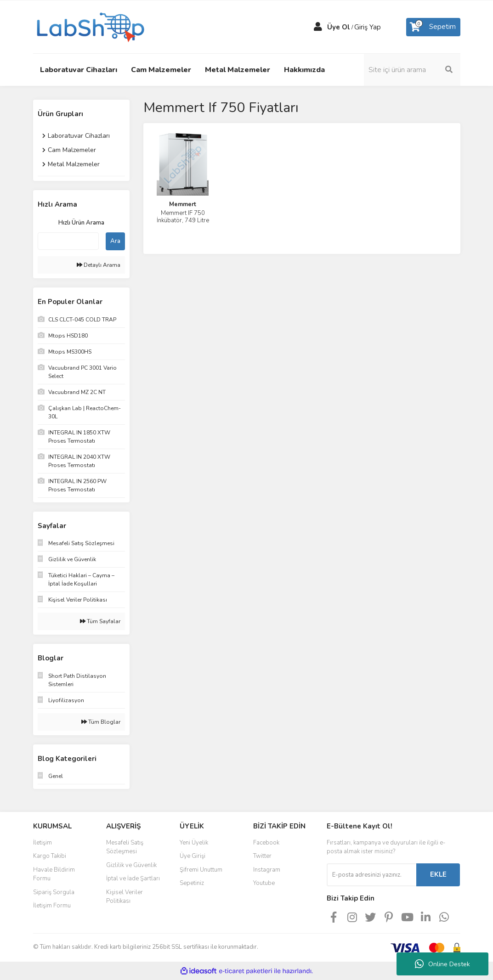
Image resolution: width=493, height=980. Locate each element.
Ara (115, 241)
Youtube (264, 883)
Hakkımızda (304, 70)
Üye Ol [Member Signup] (339, 27)
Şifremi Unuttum (201, 870)
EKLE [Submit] (438, 874)
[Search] (412, 70)
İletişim (42, 843)
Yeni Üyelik (194, 843)
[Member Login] (318, 27)
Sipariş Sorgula (54, 892)
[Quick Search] (68, 241)
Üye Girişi (193, 856)
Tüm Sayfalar (100, 621)
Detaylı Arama (99, 265)
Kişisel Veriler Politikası (125, 897)
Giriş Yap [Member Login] (368, 27)
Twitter (262, 856)
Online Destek (442, 964)
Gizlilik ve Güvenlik (131, 865)
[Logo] (90, 26)
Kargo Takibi (50, 856)
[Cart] (433, 27)
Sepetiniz (192, 883)
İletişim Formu (52, 906)
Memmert (183, 204)
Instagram (267, 870)
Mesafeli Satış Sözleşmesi (125, 847)
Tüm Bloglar (101, 722)
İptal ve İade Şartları (133, 879)
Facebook (266, 843)
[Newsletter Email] (371, 875)
